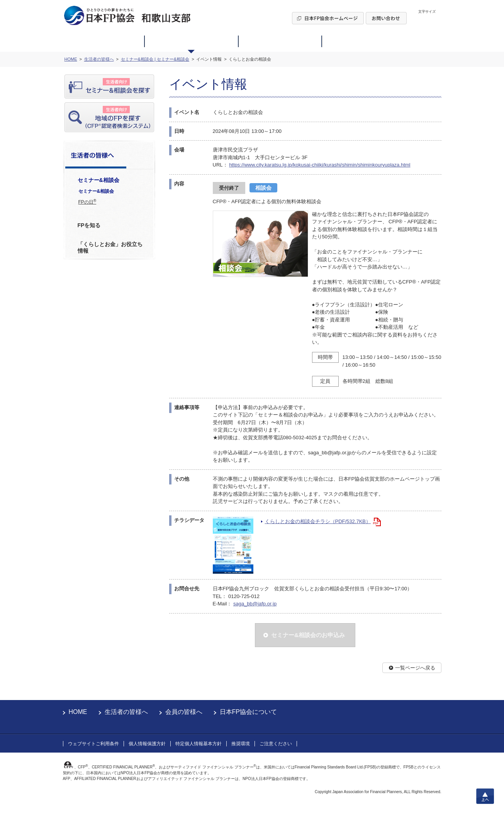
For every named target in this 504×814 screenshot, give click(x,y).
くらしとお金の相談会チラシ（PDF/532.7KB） (318, 521)
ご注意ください (276, 744)
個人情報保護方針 (147, 744)
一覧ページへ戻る (415, 668)
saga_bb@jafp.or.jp (255, 604)
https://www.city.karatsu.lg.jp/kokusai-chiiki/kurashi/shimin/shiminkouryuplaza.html (320, 165)
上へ (485, 796)
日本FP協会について (248, 712)
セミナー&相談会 (96, 191)
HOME (78, 712)
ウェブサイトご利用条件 (93, 744)
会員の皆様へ (184, 712)
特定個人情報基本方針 (199, 744)
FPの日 (87, 202)
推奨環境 (241, 744)
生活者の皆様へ (126, 712)
